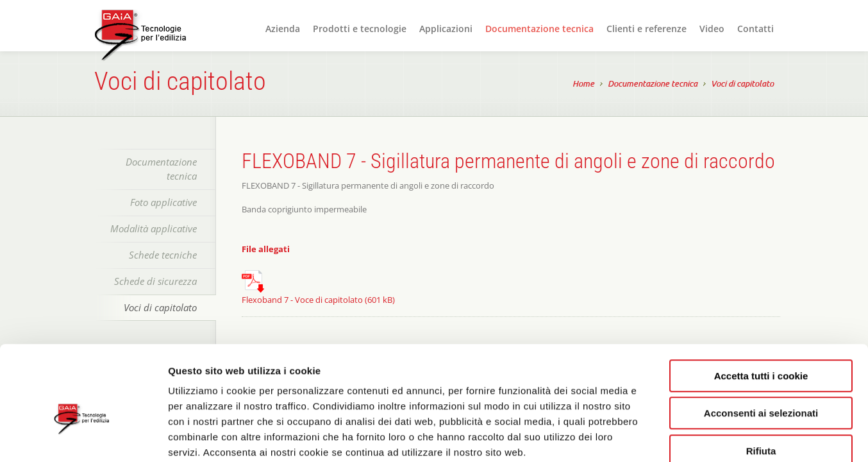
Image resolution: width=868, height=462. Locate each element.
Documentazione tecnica (539, 29)
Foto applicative (163, 202)
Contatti (755, 29)
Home (583, 85)
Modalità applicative (154, 228)
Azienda (283, 29)
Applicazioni (446, 29)
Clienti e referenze (647, 29)
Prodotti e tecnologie (360, 29)
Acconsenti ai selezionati (761, 343)
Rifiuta (761, 380)
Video (712, 29)
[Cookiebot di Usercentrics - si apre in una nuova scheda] (83, 437)
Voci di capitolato (742, 85)
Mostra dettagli (681, 437)
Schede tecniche (163, 255)
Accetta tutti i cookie (761, 305)
